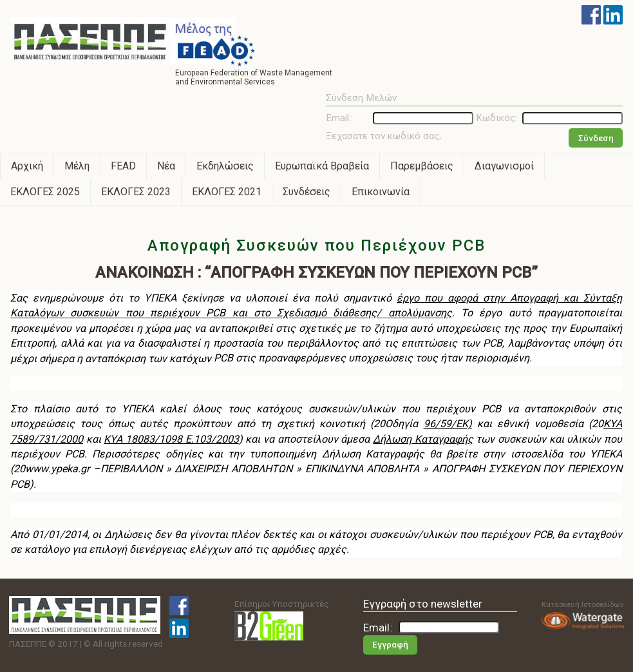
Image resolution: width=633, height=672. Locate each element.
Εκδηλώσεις (225, 166)
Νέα (166, 166)
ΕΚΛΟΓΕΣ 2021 (227, 192)
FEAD (123, 166)
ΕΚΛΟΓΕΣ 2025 (45, 192)
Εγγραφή (390, 645)
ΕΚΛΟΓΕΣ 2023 (136, 192)
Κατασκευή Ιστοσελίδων (583, 615)
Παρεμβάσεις (422, 166)
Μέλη (77, 166)
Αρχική (27, 166)
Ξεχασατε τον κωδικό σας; (383, 136)
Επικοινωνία (381, 192)
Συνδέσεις (307, 192)
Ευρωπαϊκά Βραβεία (322, 166)
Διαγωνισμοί (504, 166)
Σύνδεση (596, 138)
